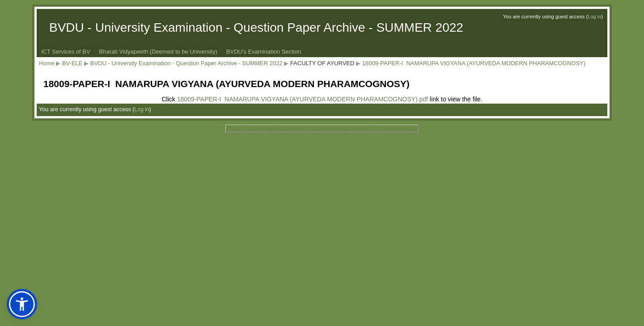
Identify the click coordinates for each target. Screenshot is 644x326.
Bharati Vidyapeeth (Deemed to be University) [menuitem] (158, 52)
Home (47, 63)
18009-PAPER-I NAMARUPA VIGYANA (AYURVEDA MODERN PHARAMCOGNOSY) (474, 63)
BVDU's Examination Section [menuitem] (264, 52)
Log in (594, 17)
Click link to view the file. (322, 99)
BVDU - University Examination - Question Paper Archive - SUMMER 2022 (186, 63)
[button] (22, 304)
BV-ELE (72, 63)
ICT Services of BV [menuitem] (66, 52)
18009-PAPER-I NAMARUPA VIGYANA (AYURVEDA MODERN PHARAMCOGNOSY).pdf (303, 99)
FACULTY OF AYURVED (322, 63)
